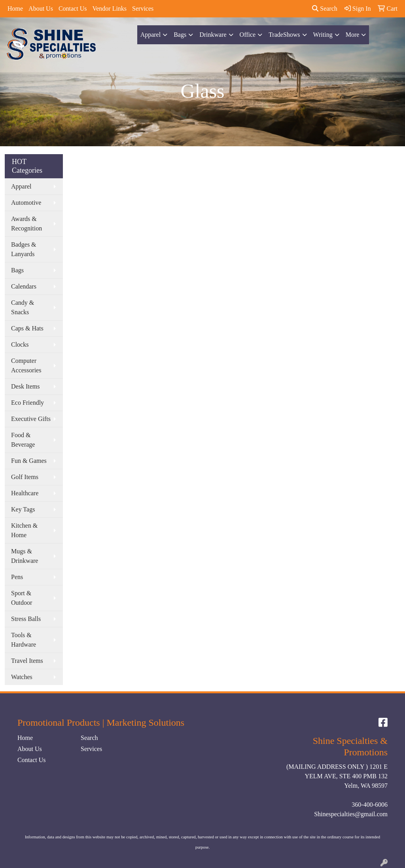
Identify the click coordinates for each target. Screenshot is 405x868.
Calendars (24, 286)
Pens (17, 577)
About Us (41, 8)
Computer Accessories (26, 365)
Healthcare (25, 493)
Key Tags (23, 509)
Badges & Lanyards (24, 249)
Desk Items (25, 386)
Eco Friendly (27, 403)
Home (15, 8)
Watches (22, 677)
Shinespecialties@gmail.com (351, 814)
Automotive (26, 203)
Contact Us (73, 8)
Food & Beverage (23, 440)
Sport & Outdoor (22, 598)
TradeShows (284, 35)
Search (325, 8)
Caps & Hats (27, 328)
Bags (180, 35)
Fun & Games (29, 461)
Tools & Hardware (24, 640)
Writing (323, 35)
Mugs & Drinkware (25, 556)
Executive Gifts (31, 419)
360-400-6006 (370, 805)
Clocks (20, 344)
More (353, 35)
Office (248, 35)
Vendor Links (109, 8)
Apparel (151, 35)
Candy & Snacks (23, 307)
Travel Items (27, 661)
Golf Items (25, 477)
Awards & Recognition (26, 224)
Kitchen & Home (24, 530)
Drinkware (213, 35)
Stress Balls (26, 619)
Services (143, 8)
